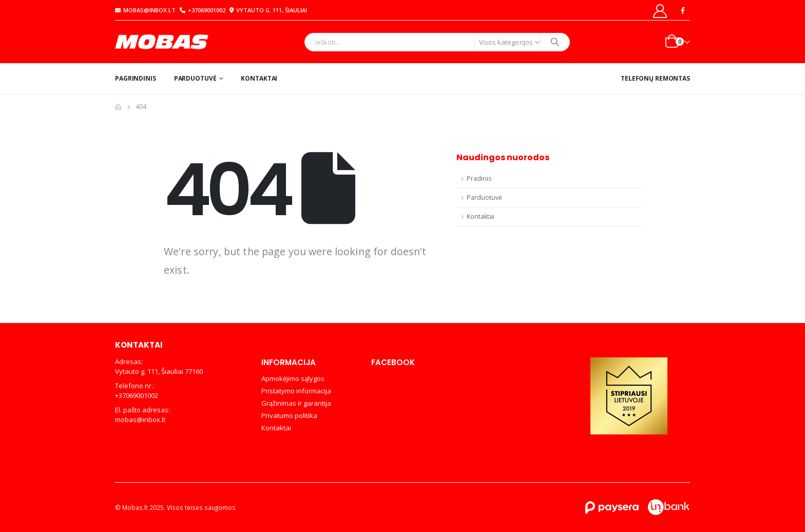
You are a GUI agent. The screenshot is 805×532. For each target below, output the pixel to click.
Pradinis (479, 178)
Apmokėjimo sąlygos (293, 378)
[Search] (555, 42)
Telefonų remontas (655, 78)
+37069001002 (203, 10)
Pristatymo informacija (296, 391)
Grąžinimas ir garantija (296, 403)
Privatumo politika (289, 415)
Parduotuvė (195, 78)
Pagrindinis (136, 78)
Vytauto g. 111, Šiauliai (267, 10)
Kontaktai (259, 78)
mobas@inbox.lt (145, 10)
